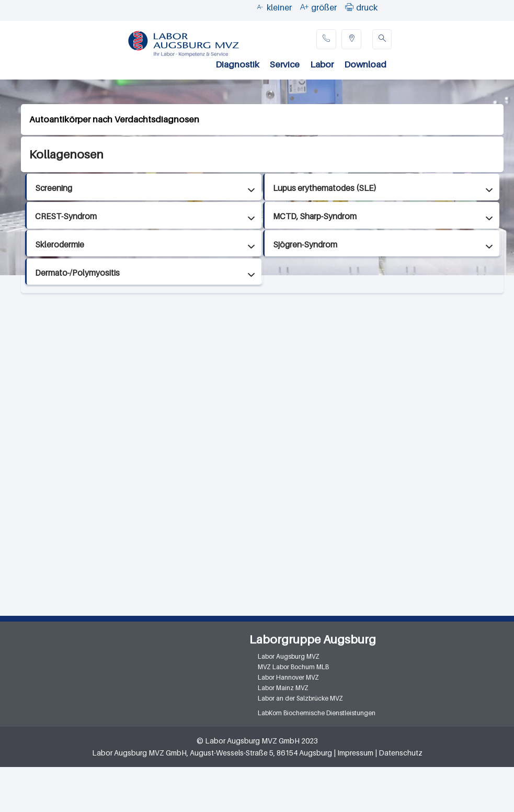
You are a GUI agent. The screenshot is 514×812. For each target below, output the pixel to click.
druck (367, 7)
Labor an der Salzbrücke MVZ (300, 698)
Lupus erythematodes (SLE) (325, 188)
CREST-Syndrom (66, 216)
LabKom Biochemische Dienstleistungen (317, 713)
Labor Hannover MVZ (288, 677)
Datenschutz (401, 753)
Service (285, 64)
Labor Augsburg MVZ (289, 656)
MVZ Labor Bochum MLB (293, 667)
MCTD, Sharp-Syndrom (315, 216)
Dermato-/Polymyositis (77, 273)
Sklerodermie (60, 245)
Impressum (355, 753)
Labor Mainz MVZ (283, 688)
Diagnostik (237, 64)
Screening (54, 188)
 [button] (349, 7)
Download (365, 64)
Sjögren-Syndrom (305, 245)
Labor (322, 64)
